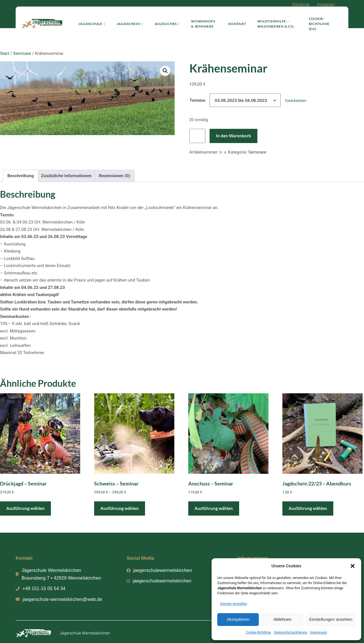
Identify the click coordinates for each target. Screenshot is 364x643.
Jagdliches (163, 21)
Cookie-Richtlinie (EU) (321, 21)
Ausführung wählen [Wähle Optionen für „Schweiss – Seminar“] (120, 508)
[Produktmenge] (197, 136)
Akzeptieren (238, 619)
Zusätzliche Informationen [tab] (66, 176)
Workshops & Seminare (201, 21)
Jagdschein (126, 21)
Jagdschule (88, 21)
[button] (353, 566)
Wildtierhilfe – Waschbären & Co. (275, 21)
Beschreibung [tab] (21, 176)
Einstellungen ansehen (331, 619)
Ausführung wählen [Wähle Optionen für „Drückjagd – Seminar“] (25, 508)
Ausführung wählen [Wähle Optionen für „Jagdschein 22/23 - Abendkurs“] (308, 508)
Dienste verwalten (234, 604)
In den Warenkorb (233, 136)
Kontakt (236, 21)
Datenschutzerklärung (290, 632)
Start (5, 53)
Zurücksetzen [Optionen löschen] (296, 101)
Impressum (318, 632)
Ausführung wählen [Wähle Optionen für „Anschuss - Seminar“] (214, 508)
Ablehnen (282, 619)
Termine (198, 100)
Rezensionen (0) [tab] (115, 176)
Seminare (22, 53)
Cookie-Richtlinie (258, 632)
